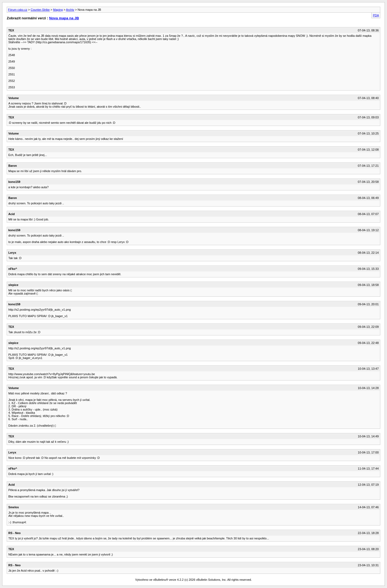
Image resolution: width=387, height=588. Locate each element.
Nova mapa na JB (64, 18)
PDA (376, 15)
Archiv (70, 10)
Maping (58, 10)
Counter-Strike (40, 10)
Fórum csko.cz (18, 10)
